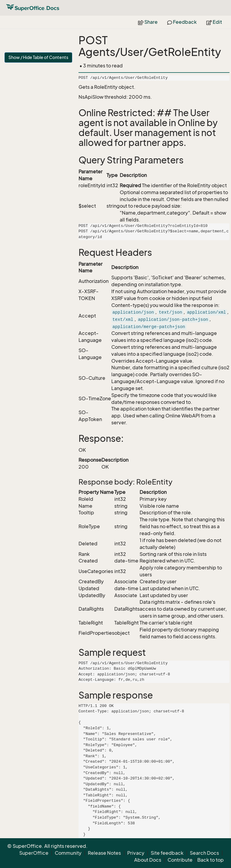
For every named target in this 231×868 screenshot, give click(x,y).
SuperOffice (34, 853)
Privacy (136, 853)
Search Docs (204, 853)
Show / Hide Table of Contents (38, 57)
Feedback (182, 22)
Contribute (180, 860)
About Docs (148, 860)
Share (148, 22)
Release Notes (104, 853)
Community (68, 853)
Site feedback (167, 853)
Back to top (211, 860)
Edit (214, 22)
